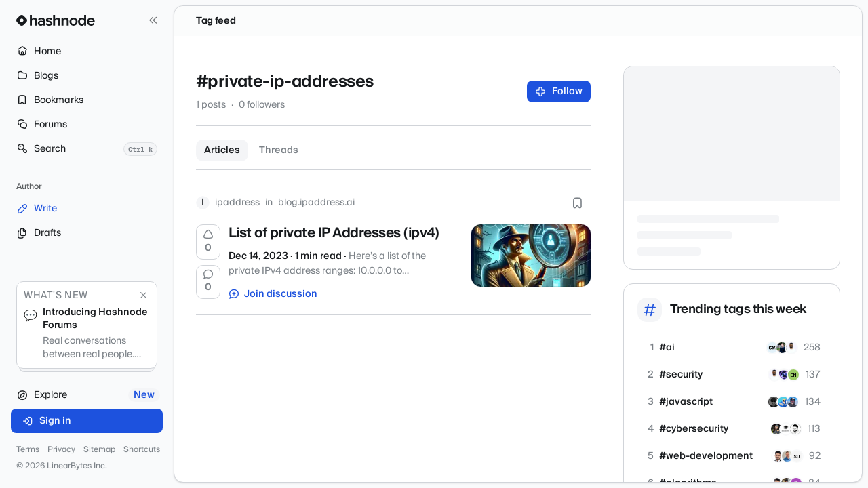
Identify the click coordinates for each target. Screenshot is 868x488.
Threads (279, 150)
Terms (28, 450)
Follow (559, 91)
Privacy (61, 450)
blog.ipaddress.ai (316, 203)
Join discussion (273, 294)
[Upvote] (208, 242)
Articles (222, 150)
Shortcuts (142, 450)
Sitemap (99, 450)
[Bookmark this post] (577, 203)
